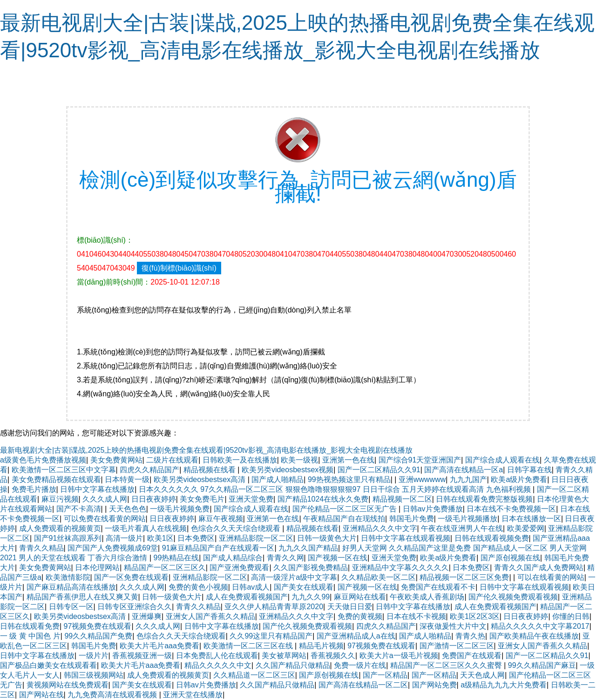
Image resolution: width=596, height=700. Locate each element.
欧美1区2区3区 (475, 616)
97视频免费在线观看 (98, 626)
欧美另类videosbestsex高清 (201, 479)
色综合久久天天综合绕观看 (237, 528)
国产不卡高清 (79, 509)
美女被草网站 (284, 656)
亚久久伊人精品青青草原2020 (274, 607)
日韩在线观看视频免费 (492, 538)
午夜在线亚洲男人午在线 (462, 528)
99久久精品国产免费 (98, 636)
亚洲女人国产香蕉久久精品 (210, 616)
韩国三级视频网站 (94, 675)
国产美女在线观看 (304, 587)
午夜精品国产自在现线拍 (344, 519)
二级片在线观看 (172, 460)
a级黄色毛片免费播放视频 (43, 460)
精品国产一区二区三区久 (165, 567)
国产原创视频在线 (510, 558)
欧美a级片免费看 (519, 479)
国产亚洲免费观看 (239, 567)
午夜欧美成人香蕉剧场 (427, 597)
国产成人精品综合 (233, 558)
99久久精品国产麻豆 (542, 665)
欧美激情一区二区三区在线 (249, 646)
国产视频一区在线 (338, 558)
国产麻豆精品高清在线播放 (71, 587)
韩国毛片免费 (412, 519)
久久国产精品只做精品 (293, 665)
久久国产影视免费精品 (311, 567)
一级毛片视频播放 (467, 519)
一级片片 (94, 656)
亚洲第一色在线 (348, 460)
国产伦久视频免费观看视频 (513, 597)
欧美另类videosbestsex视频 (288, 470)
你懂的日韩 (571, 616)
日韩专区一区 (71, 607)
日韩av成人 (251, 587)
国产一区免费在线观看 (131, 577)
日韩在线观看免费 (30, 626)
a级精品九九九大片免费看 (504, 685)
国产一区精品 (385, 675)
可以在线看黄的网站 (551, 577)
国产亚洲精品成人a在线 (356, 636)
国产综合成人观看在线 (502, 460)
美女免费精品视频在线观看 (56, 479)
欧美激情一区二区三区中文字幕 (64, 470)
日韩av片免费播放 (433, 509)
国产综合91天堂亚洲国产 (420, 460)
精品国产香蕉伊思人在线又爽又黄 (82, 597)
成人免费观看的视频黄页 (60, 528)
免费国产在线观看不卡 (438, 587)
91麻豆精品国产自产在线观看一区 (218, 548)
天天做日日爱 (350, 607)
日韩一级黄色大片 (327, 538)
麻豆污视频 (60, 499)
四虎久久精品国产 (149, 470)
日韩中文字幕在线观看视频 (406, 538)
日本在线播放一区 (531, 519)
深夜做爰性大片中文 (453, 626)
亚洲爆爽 (147, 616)
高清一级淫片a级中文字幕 (294, 577)
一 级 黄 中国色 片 (30, 636)
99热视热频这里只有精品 (349, 479)
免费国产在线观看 (472, 656)
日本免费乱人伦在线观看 (217, 656)
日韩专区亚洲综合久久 (135, 607)
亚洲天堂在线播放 (193, 695)
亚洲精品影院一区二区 (256, 538)
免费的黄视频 (360, 616)
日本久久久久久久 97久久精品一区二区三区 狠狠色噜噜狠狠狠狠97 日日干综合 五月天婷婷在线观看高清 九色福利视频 (336, 489)
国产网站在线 (41, 695)
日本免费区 (196, 538)
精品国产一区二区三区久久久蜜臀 (447, 665)
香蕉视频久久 (333, 656)
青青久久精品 (41, 548)
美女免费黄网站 (116, 460)
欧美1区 (160, 538)
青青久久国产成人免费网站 (539, 567)
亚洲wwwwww (422, 479)
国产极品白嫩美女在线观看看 (48, 665)
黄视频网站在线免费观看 (68, 685)
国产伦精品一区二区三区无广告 (345, 509)
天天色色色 (128, 509)
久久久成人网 (105, 499)
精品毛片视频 (321, 646)
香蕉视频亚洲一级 (142, 656)
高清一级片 (124, 538)
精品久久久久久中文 (218, 665)
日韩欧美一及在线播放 (240, 460)
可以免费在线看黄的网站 (105, 519)
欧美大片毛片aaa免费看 (159, 646)
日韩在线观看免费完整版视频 (484, 499)
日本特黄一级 (127, 479)
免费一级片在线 (360, 665)
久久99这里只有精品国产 (271, 636)
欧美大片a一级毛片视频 (399, 656)
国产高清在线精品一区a (464, 470)
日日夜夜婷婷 (154, 499)
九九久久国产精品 (308, 548)
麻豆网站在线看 (360, 597)
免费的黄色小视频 (198, 587)
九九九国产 (468, 479)
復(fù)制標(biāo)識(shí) (179, 268)
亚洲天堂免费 (251, 499)
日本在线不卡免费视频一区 (511, 509)
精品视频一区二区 (402, 499)
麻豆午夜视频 (221, 519)
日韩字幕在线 (529, 470)
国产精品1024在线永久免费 (323, 499)
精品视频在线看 (210, 470)
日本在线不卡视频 (416, 616)
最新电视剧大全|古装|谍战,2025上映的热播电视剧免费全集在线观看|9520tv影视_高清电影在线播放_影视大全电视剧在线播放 (206, 450)
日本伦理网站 (97, 567)
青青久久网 (285, 558)
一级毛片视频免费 (180, 509)
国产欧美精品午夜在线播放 (534, 636)
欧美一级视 (299, 460)
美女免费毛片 (202, 499)
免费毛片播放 (34, 489)
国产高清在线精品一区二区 (363, 685)
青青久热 (470, 636)
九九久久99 (311, 597)
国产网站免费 (434, 685)
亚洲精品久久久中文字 (380, 528)
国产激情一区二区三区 (457, 646)
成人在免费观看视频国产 (247, 597)
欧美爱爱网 (526, 528)
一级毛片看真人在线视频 (146, 528)
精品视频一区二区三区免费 (464, 577)
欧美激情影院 (68, 577)
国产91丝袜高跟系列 (68, 538)
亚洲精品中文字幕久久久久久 (400, 567)
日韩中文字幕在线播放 (97, 489)
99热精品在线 (176, 558)
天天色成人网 (482, 675)
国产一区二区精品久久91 (379, 470)
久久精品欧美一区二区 (379, 577)
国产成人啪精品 (278, 479)
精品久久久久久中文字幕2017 (540, 626)
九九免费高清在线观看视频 (113, 695)
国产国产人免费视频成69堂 (113, 548)
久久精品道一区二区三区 (254, 675)
